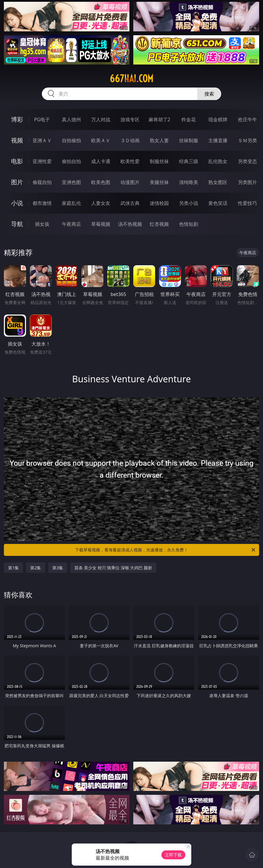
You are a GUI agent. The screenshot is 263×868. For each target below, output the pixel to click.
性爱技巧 (247, 203)
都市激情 (42, 203)
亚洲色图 (71, 182)
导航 (17, 224)
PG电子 (42, 119)
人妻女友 (101, 203)
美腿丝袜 (159, 182)
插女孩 (42, 224)
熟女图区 (218, 182)
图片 (17, 182)
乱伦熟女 (218, 161)
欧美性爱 (130, 161)
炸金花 (189, 119)
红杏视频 (159, 224)
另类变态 (247, 161)
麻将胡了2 (159, 119)
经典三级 (189, 161)
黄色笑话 (218, 203)
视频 (17, 140)
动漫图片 (130, 182)
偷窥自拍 (42, 182)
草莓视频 (101, 224)
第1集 (13, 568)
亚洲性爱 (42, 161)
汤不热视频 (130, 224)
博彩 (17, 119)
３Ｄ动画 (130, 140)
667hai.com (131, 79)
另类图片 (247, 182)
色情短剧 (189, 224)
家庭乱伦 (71, 203)
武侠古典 (130, 203)
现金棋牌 (218, 119)
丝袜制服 (189, 140)
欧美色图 (101, 182)
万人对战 (101, 119)
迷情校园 (159, 203)
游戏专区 (130, 119)
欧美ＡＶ (101, 140)
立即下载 (173, 855)
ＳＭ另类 (247, 140)
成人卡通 (101, 161)
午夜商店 (71, 224)
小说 (17, 203)
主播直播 (218, 140)
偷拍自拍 (71, 161)
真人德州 (71, 119)
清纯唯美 (189, 182)
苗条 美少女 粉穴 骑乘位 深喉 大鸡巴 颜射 (113, 568)
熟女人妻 (159, 140)
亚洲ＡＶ (42, 140)
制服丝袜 (159, 161)
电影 (17, 161)
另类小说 (189, 203)
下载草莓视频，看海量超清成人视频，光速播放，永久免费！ (166, 550)
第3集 (58, 568)
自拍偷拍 (71, 140)
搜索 (209, 94)
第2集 (36, 568)
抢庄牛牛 (247, 119)
